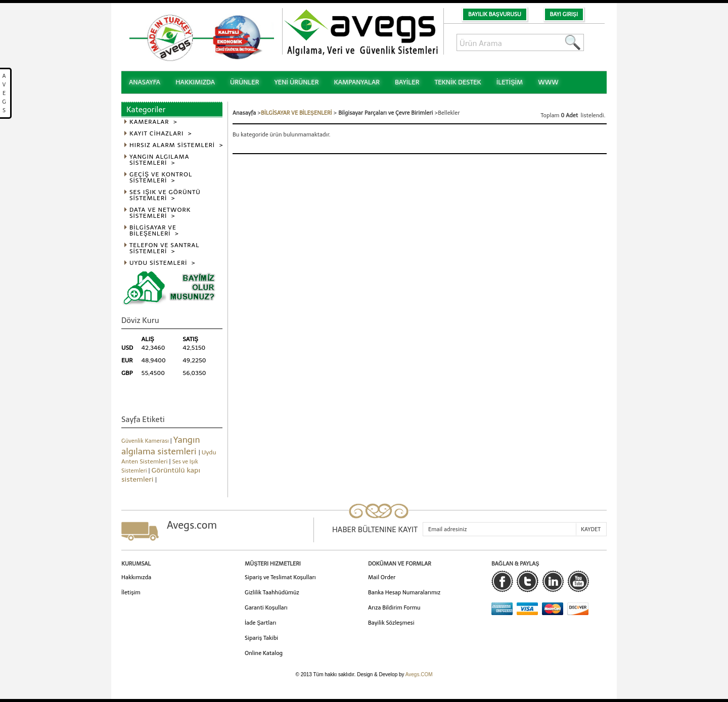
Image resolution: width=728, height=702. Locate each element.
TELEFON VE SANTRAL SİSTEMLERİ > (165, 248)
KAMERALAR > (153, 122)
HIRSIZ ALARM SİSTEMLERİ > (176, 145)
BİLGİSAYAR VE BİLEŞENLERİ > (154, 231)
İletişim (131, 593)
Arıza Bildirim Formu (394, 608)
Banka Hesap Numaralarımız (404, 593)
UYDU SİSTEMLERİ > (163, 263)
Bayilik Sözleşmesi (391, 623)
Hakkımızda (136, 577)
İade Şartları (260, 623)
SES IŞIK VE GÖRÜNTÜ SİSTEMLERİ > (165, 195)
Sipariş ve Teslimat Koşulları (280, 577)
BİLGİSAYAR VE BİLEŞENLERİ (297, 113)
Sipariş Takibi (261, 638)
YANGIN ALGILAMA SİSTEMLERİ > (159, 160)
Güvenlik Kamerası (146, 441)
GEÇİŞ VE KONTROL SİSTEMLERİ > (161, 178)
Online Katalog (264, 653)
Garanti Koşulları (266, 608)
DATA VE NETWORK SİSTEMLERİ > (160, 213)
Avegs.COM (419, 674)
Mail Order (382, 577)
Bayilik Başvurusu (495, 14)
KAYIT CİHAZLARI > (161, 134)
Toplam (551, 115)
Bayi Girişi (564, 14)
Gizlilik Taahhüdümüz (272, 593)
